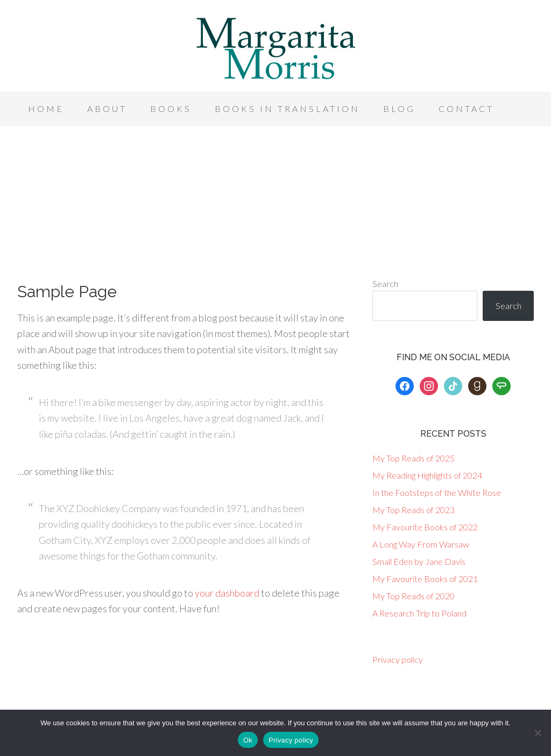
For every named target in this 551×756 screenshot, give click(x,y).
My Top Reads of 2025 (414, 458)
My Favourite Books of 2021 (425, 579)
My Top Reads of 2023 (414, 510)
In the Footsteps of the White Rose (437, 492)
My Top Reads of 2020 (414, 596)
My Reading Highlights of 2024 (427, 475)
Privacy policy (398, 659)
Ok (248, 740)
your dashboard (227, 593)
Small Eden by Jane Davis (419, 561)
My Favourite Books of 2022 (425, 527)
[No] (538, 733)
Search (385, 283)
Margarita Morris (275, 48)
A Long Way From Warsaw (421, 544)
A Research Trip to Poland (419, 613)
